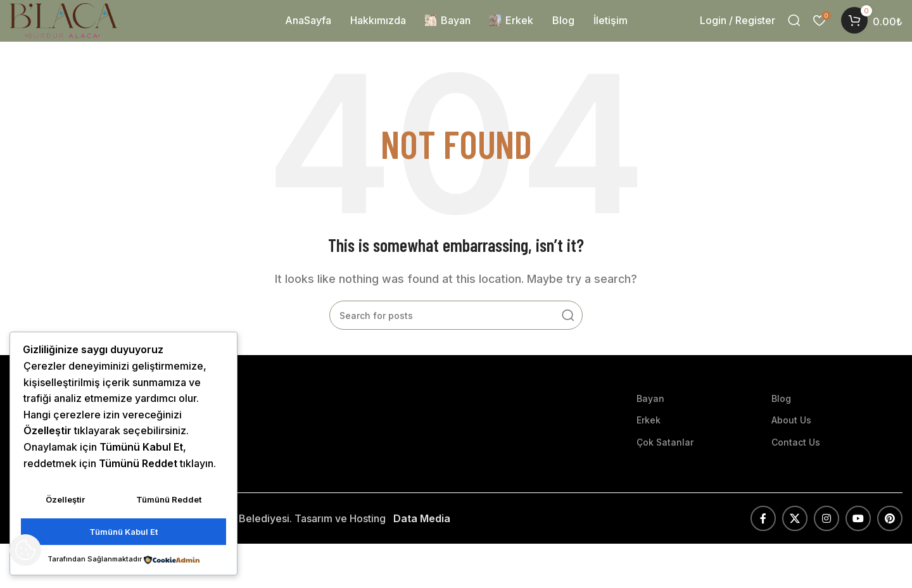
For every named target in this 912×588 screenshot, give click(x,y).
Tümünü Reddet (169, 504)
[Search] (794, 27)
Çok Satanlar (665, 455)
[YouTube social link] (858, 531)
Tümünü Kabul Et (123, 533)
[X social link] (795, 531)
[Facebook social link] (763, 531)
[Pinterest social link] (890, 531)
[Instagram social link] (826, 531)
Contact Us (796, 455)
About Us (791, 433)
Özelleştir (65, 504)
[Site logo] (83, 26)
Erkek (649, 433)
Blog (781, 411)
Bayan (650, 411)
